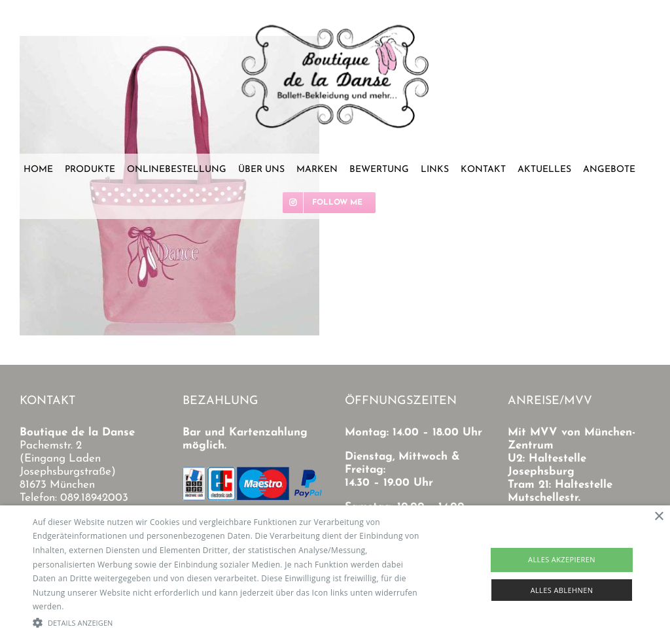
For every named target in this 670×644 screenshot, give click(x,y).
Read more (87, 606)
